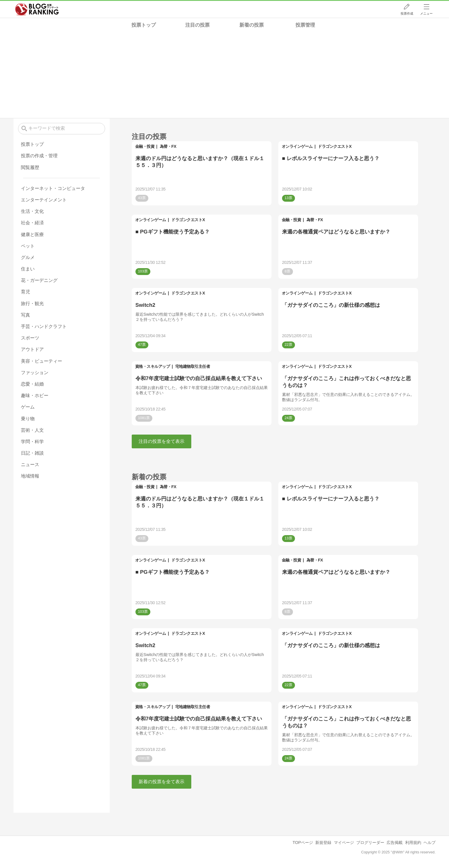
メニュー (426, 13)
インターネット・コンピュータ (53, 188)
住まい (28, 269)
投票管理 (305, 25)
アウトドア (32, 349)
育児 (25, 292)
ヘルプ (430, 843)
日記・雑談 (32, 453)
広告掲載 (395, 843)
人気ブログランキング (37, 9)
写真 (25, 315)
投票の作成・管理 (39, 156)
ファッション (35, 373)
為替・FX (168, 146)
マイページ (344, 843)
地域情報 (30, 476)
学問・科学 (32, 442)
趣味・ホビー (35, 395)
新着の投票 (252, 25)
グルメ (28, 257)
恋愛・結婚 (32, 384)
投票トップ (144, 25)
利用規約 (413, 843)
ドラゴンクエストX (335, 146)
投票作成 (407, 13)
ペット (28, 246)
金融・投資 (145, 146)
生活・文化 (32, 211)
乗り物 (28, 419)
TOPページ (303, 843)
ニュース (30, 465)
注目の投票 (197, 25)
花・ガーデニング (39, 280)
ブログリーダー (370, 843)
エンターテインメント (44, 200)
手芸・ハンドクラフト (44, 326)
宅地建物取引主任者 (193, 366)
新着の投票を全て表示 (162, 782)
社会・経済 (32, 223)
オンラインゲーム (297, 146)
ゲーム (28, 407)
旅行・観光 (32, 304)
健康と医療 (32, 234)
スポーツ (30, 338)
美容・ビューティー (42, 361)
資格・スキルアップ (153, 366)
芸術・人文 (32, 430)
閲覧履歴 (30, 167)
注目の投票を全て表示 (162, 441)
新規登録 (323, 843)
